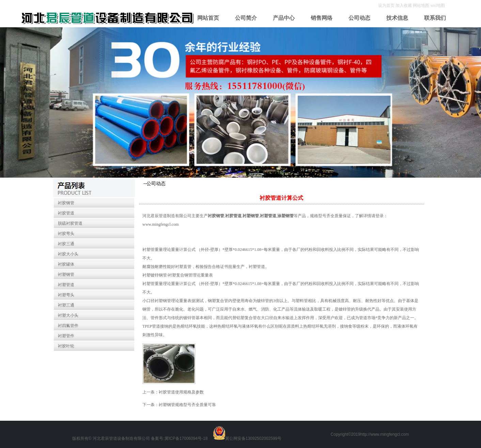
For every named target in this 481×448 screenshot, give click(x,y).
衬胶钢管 (66, 203)
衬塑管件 (66, 336)
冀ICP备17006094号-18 (186, 438)
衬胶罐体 (66, 264)
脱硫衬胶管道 (70, 223)
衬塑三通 (66, 305)
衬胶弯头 (66, 234)
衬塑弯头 (66, 295)
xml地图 (438, 5)
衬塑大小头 (68, 315)
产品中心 (284, 18)
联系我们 (435, 18)
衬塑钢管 (66, 274)
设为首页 (387, 5)
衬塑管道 (66, 285)
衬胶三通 (66, 244)
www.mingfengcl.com (161, 224)
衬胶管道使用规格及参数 (181, 392)
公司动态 (359, 18)
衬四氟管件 (68, 326)
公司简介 (246, 18)
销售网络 (322, 18)
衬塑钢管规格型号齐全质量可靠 (187, 405)
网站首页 (208, 18)
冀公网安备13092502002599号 (253, 438)
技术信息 (397, 18)
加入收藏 (404, 5)
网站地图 (421, 5)
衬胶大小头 (68, 254)
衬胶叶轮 (66, 346)
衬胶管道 (66, 213)
